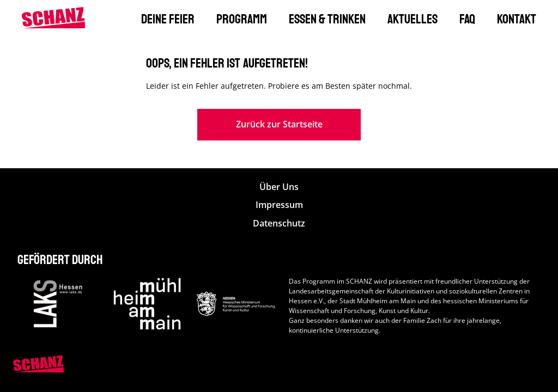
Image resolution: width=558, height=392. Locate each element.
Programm (242, 19)
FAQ (467, 19)
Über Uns (279, 187)
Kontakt (517, 19)
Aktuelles (413, 19)
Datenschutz (279, 223)
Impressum (279, 205)
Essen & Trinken (327, 19)
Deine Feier (168, 19)
